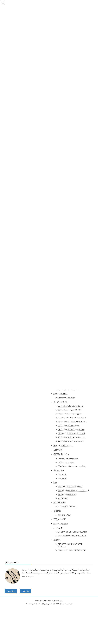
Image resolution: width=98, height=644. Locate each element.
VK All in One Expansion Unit (64, 604)
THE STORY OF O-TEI (67, 494)
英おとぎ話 (58, 528)
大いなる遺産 (59, 470)
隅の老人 (57, 540)
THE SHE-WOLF (64, 515)
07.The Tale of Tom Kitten (68, 426)
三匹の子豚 (58, 450)
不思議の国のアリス (62, 454)
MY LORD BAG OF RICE (68, 507)
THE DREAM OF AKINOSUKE (70, 487)
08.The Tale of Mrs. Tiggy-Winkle (71, 429)
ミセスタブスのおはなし (63, 445)
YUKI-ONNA (63, 498)
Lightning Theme (48, 604)
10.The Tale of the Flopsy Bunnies (71, 437)
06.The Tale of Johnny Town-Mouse (72, 422)
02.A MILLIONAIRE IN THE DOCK (72, 550)
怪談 (55, 482)
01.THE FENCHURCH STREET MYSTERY (70, 545)
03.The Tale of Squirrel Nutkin (70, 410)
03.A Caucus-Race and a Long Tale (72, 466)
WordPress (37, 604)
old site (26, 591)
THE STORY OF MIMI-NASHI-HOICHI (73, 491)
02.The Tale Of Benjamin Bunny (70, 406)
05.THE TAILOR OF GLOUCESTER (72, 418)
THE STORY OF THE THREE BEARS (72, 536)
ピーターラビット (61, 402)
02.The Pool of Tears (66, 462)
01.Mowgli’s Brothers (66, 398)
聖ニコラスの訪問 (61, 523)
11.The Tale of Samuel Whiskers (71, 441)
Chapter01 (62, 474)
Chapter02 (62, 478)
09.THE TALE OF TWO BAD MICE (72, 433)
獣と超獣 (57, 511)
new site (11, 591)
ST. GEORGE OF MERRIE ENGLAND (72, 532)
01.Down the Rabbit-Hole (68, 458)
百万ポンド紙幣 (60, 519)
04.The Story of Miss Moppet (70, 414)
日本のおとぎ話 (60, 503)
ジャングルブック (61, 394)
